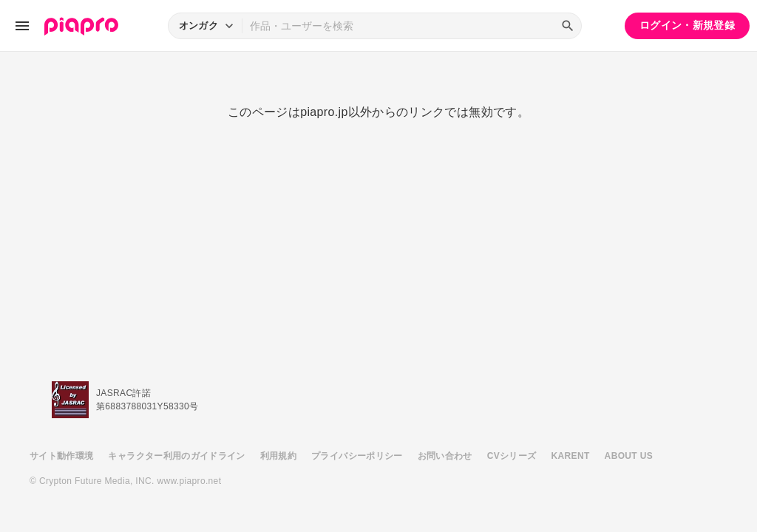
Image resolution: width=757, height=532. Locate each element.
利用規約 (278, 456)
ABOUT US (629, 456)
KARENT (571, 456)
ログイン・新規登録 (687, 25)
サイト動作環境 (61, 456)
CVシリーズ (512, 456)
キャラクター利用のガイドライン (176, 456)
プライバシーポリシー (357, 456)
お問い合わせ (445, 456)
